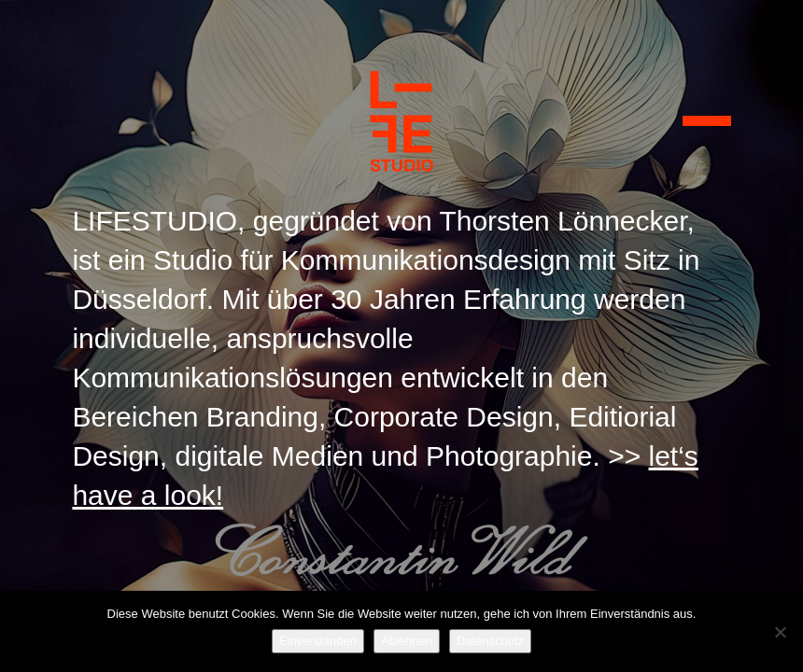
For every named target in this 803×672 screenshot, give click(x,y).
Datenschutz (490, 641)
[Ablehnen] (780, 632)
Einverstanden (318, 641)
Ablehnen (407, 641)
